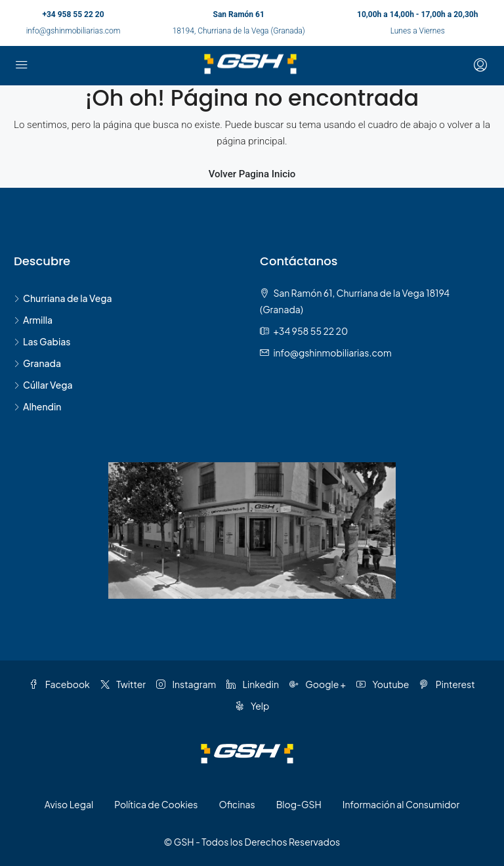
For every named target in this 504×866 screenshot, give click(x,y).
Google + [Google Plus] (318, 684)
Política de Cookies (156, 804)
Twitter (123, 684)
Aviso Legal (69, 804)
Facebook (59, 684)
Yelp (252, 706)
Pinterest (447, 684)
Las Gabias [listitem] (42, 341)
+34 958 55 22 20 (73, 14)
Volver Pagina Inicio (252, 174)
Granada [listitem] (37, 363)
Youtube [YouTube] (383, 684)
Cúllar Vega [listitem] (43, 385)
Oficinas (237, 804)
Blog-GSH (299, 804)
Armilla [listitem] (33, 320)
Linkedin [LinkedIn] (253, 684)
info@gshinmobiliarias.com (73, 31)
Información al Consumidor (401, 804)
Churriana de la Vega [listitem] (63, 298)
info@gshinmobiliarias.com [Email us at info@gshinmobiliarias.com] (332, 353)
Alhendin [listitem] (37, 406)
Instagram (186, 684)
